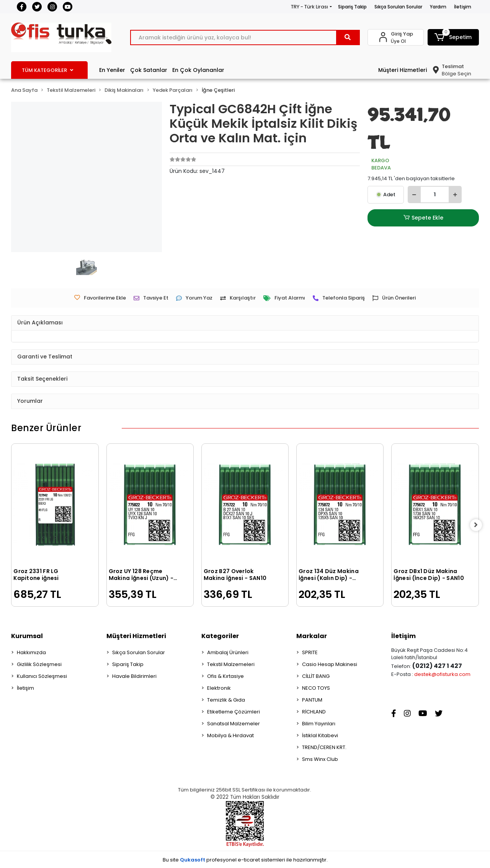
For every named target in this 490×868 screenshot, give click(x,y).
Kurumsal (27, 636)
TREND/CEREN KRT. (324, 747)
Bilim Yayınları (319, 724)
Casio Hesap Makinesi (330, 664)
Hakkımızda (31, 652)
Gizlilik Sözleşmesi (39, 664)
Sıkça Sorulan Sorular (398, 7)
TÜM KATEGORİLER (47, 70)
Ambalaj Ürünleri (228, 652)
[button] (453, 37)
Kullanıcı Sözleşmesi (42, 676)
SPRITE (310, 652)
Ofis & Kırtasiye (225, 676)
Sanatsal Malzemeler (234, 724)
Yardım (438, 7)
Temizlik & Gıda (226, 700)
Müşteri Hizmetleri (403, 70)
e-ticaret (249, 860)
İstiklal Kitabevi (320, 735)
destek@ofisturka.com (442, 674)
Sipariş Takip (352, 7)
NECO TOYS (316, 688)
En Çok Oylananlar (198, 70)
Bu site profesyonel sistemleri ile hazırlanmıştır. (245, 860)
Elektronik (219, 688)
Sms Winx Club (320, 759)
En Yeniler (112, 70)
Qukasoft (193, 860)
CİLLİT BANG (316, 676)
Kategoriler (220, 636)
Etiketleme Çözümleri (234, 712)
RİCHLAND (314, 712)
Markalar (312, 636)
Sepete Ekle (423, 218)
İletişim (463, 7)
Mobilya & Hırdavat (230, 735)
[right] (479, 525)
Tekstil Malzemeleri (231, 664)
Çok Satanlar (149, 70)
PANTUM (312, 700)
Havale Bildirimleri (134, 676)
